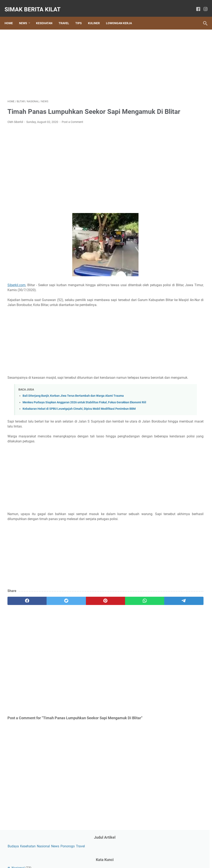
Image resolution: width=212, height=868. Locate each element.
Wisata (163, 112)
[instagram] (203, 5)
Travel (67, 16)
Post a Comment (72, 128)
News (26, 16)
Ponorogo (170, 48)
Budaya (160, 42)
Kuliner (97, 16)
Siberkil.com (16, 291)
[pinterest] (73, 630)
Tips (81, 16)
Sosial (163, 91)
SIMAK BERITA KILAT (35, 5)
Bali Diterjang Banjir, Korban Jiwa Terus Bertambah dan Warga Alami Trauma (73, 412)
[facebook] (195, 5)
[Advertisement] (73, 59)
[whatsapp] (99, 630)
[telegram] (126, 630)
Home (12, 16)
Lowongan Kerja (122, 16)
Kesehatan (47, 16)
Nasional (190, 42)
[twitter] (47, 630)
